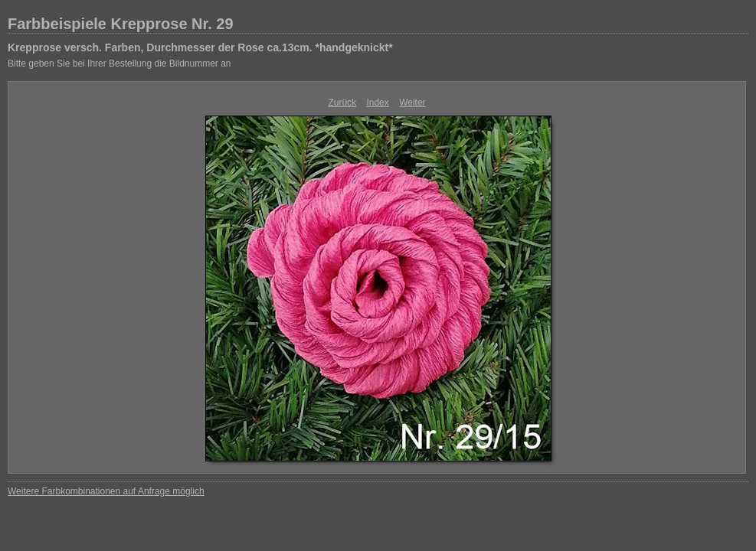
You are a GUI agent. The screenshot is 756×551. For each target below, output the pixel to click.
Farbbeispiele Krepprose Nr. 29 (121, 24)
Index (377, 103)
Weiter (412, 103)
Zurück (342, 103)
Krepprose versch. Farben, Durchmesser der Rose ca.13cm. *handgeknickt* (200, 47)
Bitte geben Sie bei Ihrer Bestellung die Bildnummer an (119, 64)
